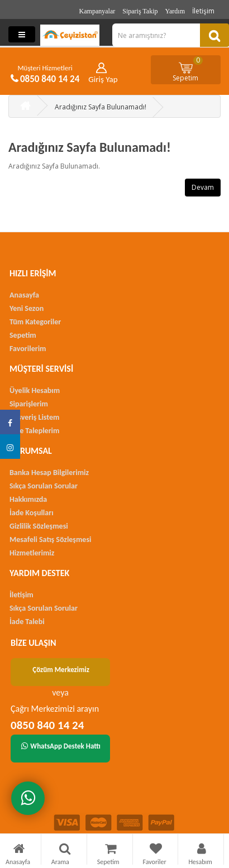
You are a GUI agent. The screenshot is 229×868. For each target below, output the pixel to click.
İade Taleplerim (34, 431)
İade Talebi (27, 622)
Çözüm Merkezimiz (61, 670)
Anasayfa (24, 295)
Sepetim (188, 69)
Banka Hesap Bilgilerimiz (49, 473)
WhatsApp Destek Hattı (61, 746)
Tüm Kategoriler (35, 322)
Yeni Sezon (27, 308)
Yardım (175, 11)
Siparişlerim (29, 404)
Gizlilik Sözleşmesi (39, 526)
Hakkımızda (28, 499)
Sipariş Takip (140, 11)
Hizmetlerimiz (32, 553)
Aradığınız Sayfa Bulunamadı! (101, 107)
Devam (203, 187)
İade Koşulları (32, 513)
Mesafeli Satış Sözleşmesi (50, 539)
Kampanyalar (97, 11)
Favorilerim (28, 349)
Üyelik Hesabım (35, 390)
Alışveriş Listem (34, 417)
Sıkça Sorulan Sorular (44, 486)
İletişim (203, 11)
